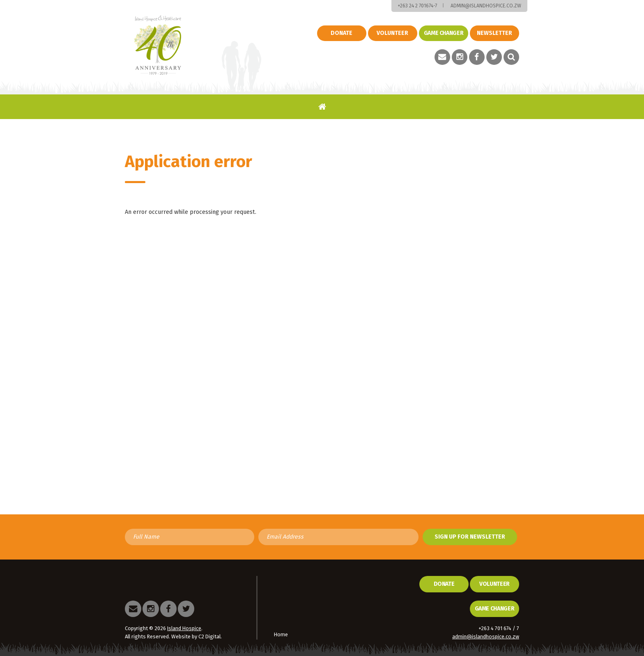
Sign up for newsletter (470, 537)
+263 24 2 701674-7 (417, 6)
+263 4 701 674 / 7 (499, 628)
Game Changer (495, 609)
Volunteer (392, 33)
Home (322, 107)
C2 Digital (209, 637)
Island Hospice (158, 45)
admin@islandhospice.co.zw (486, 6)
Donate (342, 33)
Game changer (444, 33)
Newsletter (494, 33)
